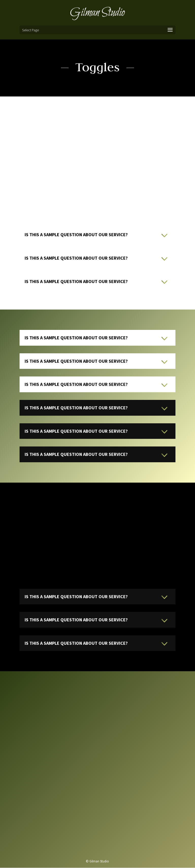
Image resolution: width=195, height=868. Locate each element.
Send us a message (97, 839)
